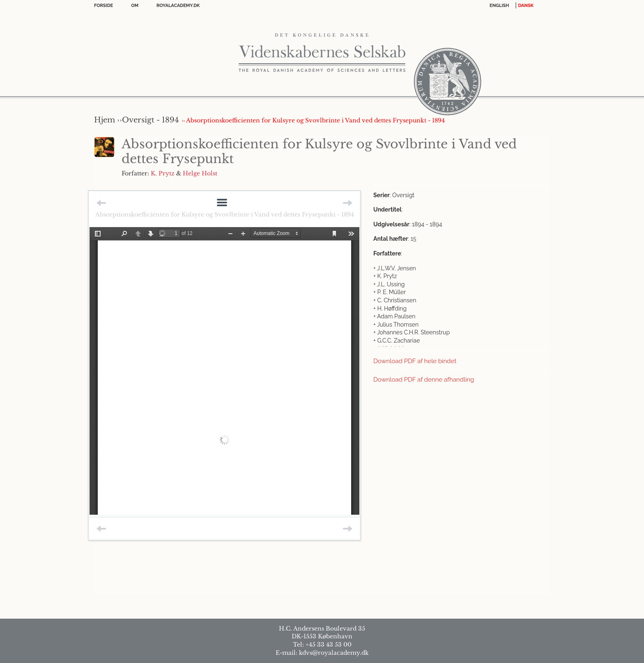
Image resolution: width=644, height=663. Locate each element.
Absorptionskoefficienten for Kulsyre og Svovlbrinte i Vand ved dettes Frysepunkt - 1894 (225, 214)
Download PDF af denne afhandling (424, 380)
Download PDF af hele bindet (415, 361)
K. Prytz (163, 173)
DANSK (526, 6)
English (499, 6)
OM (135, 6)
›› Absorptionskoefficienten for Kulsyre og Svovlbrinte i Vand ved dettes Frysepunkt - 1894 (313, 120)
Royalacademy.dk (178, 6)
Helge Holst (200, 173)
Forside (103, 6)
